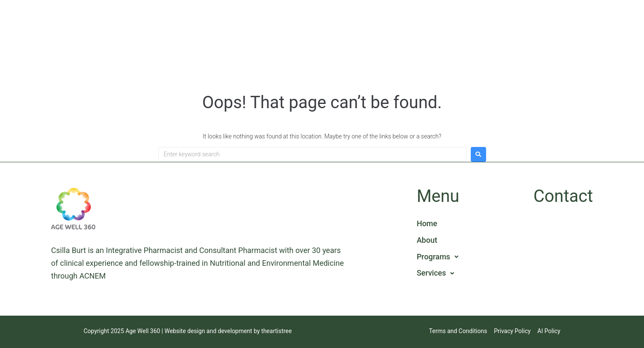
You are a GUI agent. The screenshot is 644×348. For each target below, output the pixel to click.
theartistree (277, 331)
